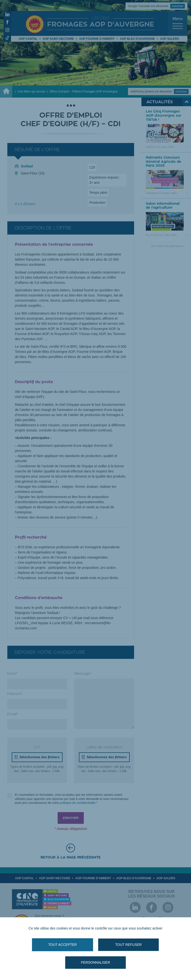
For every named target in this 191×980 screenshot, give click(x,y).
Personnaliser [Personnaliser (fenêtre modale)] (95, 962)
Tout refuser (128, 945)
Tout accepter (63, 945)
